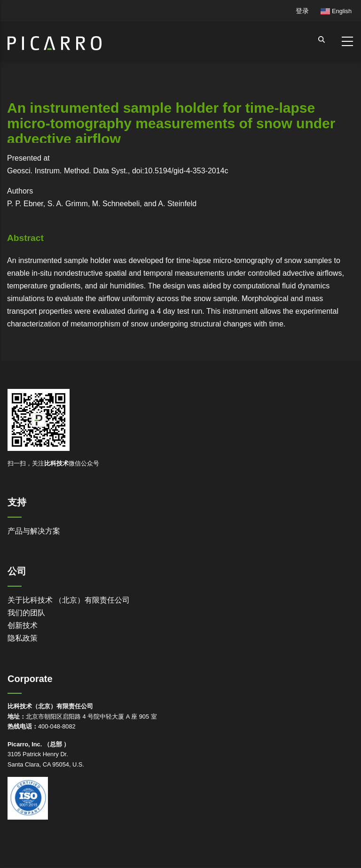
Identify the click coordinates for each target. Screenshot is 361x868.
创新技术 (23, 625)
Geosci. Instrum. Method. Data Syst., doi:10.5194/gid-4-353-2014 (116, 171)
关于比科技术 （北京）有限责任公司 (69, 600)
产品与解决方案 (34, 531)
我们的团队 (26, 613)
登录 (302, 11)
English (336, 11)
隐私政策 (23, 638)
